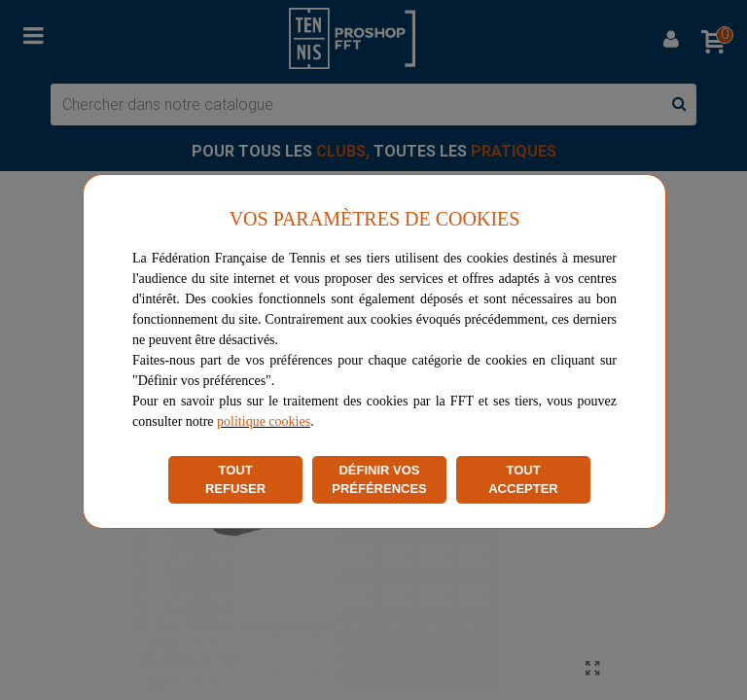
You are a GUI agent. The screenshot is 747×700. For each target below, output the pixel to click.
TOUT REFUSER (235, 480)
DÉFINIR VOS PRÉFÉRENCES (379, 480)
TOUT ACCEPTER (523, 480)
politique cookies (264, 421)
